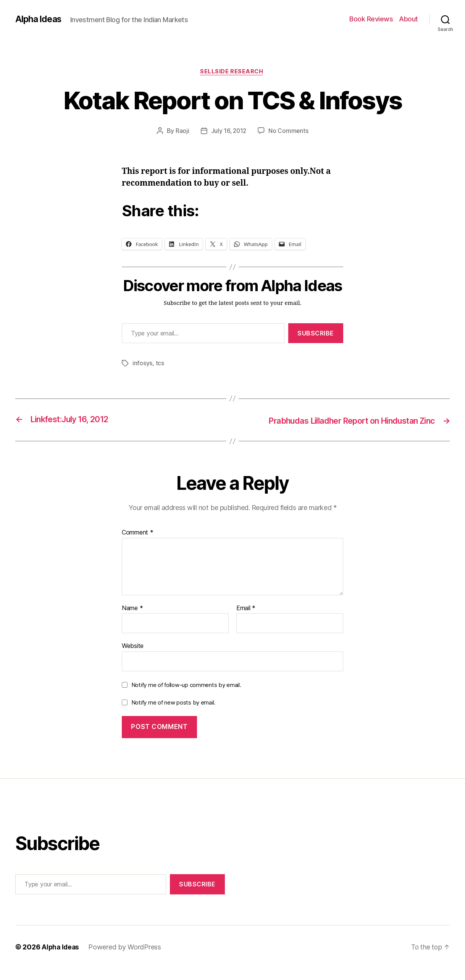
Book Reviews (371, 19)
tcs (160, 364)
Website (133, 657)
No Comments (289, 132)
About (408, 19)
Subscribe (316, 334)
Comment (138, 544)
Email (246, 620)
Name (132, 620)
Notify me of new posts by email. (173, 714)
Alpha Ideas (39, 19)
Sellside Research (232, 72)
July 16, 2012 (228, 132)
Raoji (182, 132)
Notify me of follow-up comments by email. (186, 696)
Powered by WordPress (126, 958)
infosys (142, 364)
